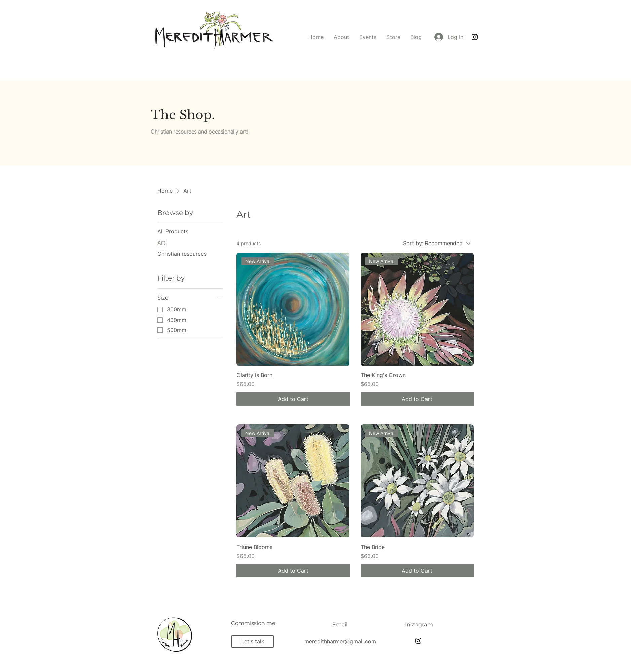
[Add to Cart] (293, 399)
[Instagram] (475, 37)
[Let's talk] (253, 642)
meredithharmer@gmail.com (340, 641)
